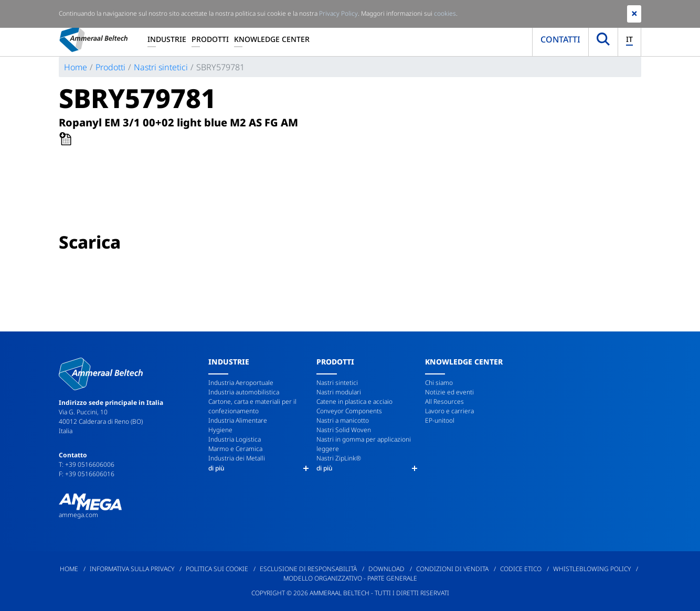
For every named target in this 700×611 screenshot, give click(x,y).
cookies (445, 13)
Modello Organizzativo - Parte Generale (350, 578)
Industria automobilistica (244, 392)
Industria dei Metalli (237, 458)
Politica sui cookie (217, 569)
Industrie (167, 39)
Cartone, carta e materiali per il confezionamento (252, 406)
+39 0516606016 (90, 474)
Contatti (560, 39)
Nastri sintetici (161, 67)
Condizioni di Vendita (452, 569)
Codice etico (521, 569)
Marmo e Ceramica (235, 449)
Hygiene (220, 430)
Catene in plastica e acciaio (354, 401)
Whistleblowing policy (592, 569)
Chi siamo (439, 383)
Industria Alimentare (238, 420)
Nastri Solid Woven (344, 430)
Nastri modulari (339, 392)
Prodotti (210, 39)
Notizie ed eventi (449, 392)
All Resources (444, 401)
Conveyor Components (349, 411)
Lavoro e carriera (449, 411)
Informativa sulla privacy (132, 569)
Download (386, 569)
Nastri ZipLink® (339, 458)
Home (76, 67)
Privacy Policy (338, 13)
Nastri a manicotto (343, 420)
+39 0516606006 (90, 464)
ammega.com (78, 515)
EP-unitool (440, 420)
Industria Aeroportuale (241, 383)
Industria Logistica (235, 439)
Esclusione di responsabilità (308, 569)
